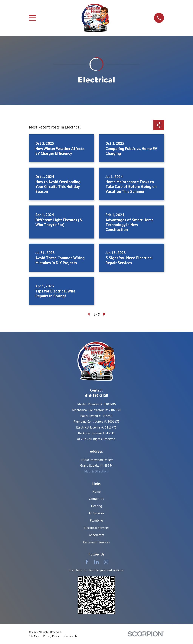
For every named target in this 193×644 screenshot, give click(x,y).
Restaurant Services (96, 542)
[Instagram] (106, 562)
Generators (96, 535)
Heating (96, 506)
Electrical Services (96, 528)
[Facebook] (87, 562)
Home (96, 492)
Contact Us (96, 499)
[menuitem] (34, 636)
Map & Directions (96, 471)
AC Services (96, 513)
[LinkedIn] (96, 562)
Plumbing (96, 520)
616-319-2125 (96, 396)
